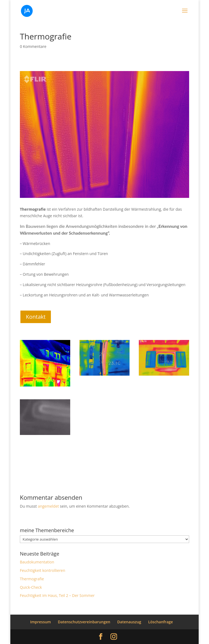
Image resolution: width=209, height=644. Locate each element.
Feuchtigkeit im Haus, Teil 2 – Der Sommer (57, 595)
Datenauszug (129, 622)
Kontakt (36, 317)
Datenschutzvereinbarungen (84, 622)
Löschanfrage (160, 622)
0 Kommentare (33, 46)
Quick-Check (31, 587)
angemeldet (48, 506)
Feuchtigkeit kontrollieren (43, 570)
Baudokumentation (37, 562)
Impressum (41, 622)
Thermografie (32, 579)
